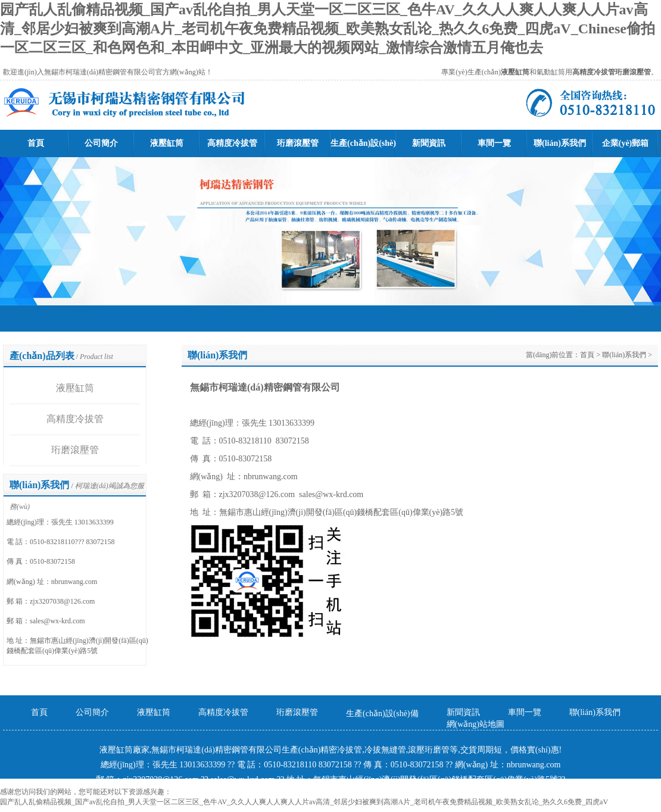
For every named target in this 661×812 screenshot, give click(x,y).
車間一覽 (494, 143)
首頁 (36, 143)
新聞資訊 (429, 143)
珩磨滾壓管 (298, 143)
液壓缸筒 (167, 143)
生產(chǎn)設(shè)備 (382, 713)
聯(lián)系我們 (560, 143)
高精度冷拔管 (232, 143)
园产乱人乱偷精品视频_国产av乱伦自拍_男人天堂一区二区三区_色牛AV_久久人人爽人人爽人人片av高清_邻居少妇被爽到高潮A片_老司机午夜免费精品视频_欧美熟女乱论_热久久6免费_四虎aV (304, 802)
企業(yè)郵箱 (626, 143)
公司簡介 (101, 143)
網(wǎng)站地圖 (476, 724)
